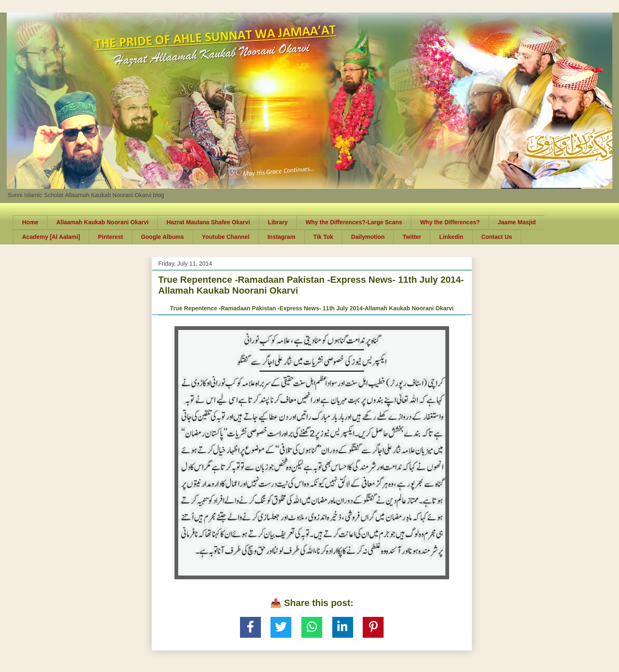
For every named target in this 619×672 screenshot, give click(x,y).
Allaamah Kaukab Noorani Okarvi (102, 222)
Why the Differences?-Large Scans (354, 222)
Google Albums (163, 237)
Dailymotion (368, 237)
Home (30, 222)
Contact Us (497, 237)
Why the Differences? (450, 222)
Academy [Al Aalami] (51, 237)
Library (278, 222)
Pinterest (111, 237)
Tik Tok (323, 237)
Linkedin (451, 237)
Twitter (412, 237)
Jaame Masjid (517, 222)
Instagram (282, 237)
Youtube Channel (226, 237)
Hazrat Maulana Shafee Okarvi (208, 222)
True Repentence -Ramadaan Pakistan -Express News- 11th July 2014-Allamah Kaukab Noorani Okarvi (312, 308)
